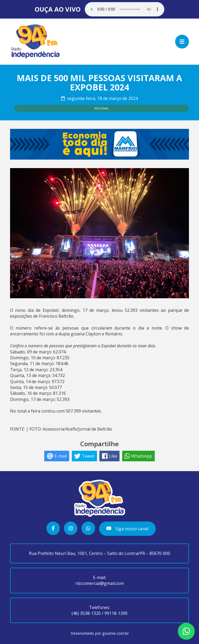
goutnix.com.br (116, 633)
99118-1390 (116, 613)
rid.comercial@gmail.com (99, 583)
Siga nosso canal (127, 529)
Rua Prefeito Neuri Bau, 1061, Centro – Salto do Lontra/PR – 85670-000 (99, 553)
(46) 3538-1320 (86, 613)
